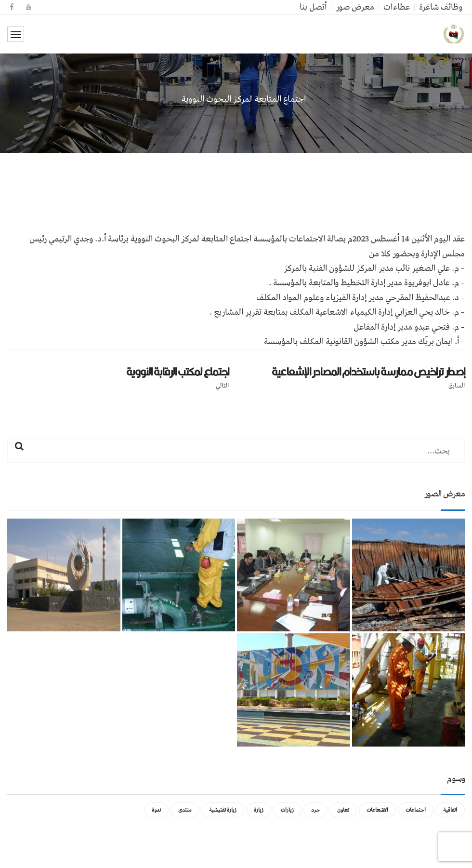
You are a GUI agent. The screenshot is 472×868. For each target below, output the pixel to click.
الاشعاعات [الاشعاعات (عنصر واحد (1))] (377, 810)
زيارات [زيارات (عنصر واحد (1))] (287, 810)
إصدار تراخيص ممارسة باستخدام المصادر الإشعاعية (368, 372)
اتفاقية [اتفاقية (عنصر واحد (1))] (450, 810)
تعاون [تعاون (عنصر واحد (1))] (343, 810)
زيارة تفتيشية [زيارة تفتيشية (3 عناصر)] (223, 810)
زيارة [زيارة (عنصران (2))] (259, 810)
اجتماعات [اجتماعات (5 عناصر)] (416, 810)
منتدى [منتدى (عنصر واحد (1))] (185, 810)
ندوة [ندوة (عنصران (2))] (156, 810)
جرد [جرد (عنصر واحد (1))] (315, 810)
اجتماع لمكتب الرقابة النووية (177, 372)
